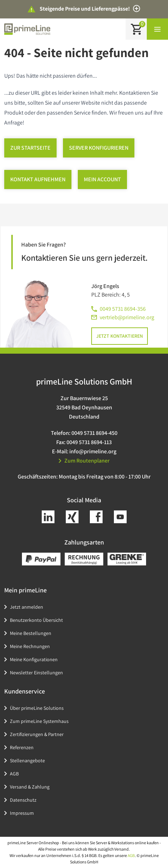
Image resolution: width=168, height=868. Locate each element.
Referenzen (22, 747)
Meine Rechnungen (30, 646)
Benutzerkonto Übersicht (36, 620)
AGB (14, 774)
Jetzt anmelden (27, 607)
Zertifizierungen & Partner (37, 734)
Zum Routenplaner (84, 461)
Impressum (22, 813)
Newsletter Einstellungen (36, 673)
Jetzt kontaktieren (120, 336)
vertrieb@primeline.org (127, 317)
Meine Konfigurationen (34, 659)
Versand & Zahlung (30, 787)
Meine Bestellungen (31, 633)
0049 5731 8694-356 (123, 309)
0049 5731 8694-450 (94, 433)
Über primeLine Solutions (37, 708)
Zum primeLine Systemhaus (39, 721)
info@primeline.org (93, 451)
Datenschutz (23, 800)
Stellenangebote (27, 761)
